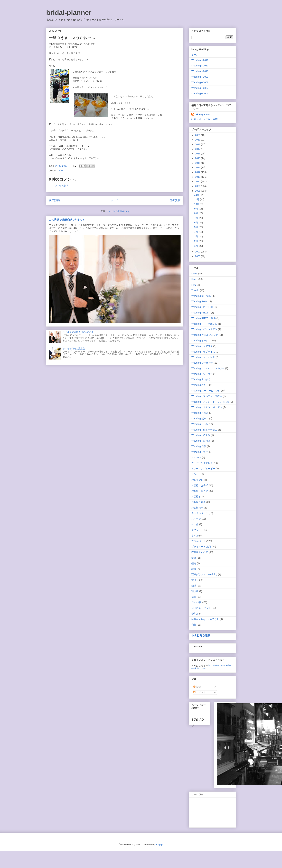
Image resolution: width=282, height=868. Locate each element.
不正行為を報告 (201, 635)
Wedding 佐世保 (201, 435)
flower (195, 279)
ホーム (115, 200)
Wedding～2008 (200, 82)
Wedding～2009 (200, 77)
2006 (198, 256)
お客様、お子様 (200, 485)
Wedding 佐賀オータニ (204, 430)
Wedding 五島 (200, 424)
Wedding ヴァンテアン (204, 329)
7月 (196, 218)
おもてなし (197, 480)
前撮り (195, 580)
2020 (198, 135)
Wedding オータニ (201, 340)
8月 (196, 213)
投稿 (197, 687)
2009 (198, 186)
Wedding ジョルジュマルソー (208, 368)
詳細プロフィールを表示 (204, 119)
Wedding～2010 (200, 71)
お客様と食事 (199, 502)
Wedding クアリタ (202, 346)
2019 (198, 140)
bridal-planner (69, 13)
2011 (198, 177)
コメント (200, 692)
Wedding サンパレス (203, 357)
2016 (198, 154)
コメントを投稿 (61, 186)
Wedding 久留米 (200, 413)
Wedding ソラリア (202, 374)
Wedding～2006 (200, 93)
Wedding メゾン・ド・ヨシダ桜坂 (210, 402)
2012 (198, 172)
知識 (194, 586)
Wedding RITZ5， (201, 313)
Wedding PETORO (202, 307)
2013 (198, 168)
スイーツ (61, 170)
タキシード (197, 530)
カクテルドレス (200, 513)
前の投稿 (175, 200)
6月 (196, 223)
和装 (194, 625)
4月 (196, 232)
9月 (196, 209)
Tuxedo (195, 290)
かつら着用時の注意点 (74, 349)
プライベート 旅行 (201, 547)
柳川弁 (195, 613)
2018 (198, 144)
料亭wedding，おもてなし (205, 619)
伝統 (194, 597)
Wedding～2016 (200, 60)
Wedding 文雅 (200, 452)
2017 (198, 149)
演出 (194, 558)
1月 (196, 246)
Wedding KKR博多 (201, 296)
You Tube (196, 458)
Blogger (160, 844)
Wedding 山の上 (201, 441)
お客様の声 (197, 508)
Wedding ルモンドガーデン (207, 407)
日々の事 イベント (201, 608)
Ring (194, 285)
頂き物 (195, 591)
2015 (198, 158)
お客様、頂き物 (200, 491)
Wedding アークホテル (204, 324)
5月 (196, 227)
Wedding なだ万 (200, 385)
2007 (198, 252)
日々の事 (196, 602)
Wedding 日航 (199, 446)
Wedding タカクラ (201, 379)
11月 (197, 199)
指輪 (194, 563)
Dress (195, 274)
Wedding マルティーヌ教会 (207, 396)
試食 (194, 569)
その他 (195, 524)
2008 (198, 191)
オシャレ (196, 474)
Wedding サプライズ (203, 352)
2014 (198, 163)
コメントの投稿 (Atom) (118, 211)
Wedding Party (199, 301)
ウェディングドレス (202, 463)
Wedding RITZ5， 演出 (204, 318)
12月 (197, 195)
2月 (196, 241)
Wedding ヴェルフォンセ (205, 335)
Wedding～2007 (200, 88)
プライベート (199, 541)
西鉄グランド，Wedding (204, 574)
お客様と (196, 496)
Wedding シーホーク (202, 363)
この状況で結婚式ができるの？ (67, 220)
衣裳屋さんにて (200, 552)
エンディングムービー (203, 469)
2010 (198, 181)
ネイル (195, 536)
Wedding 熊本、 (200, 418)
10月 (197, 204)
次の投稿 (54, 200)
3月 (196, 236)
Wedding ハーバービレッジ (206, 391)
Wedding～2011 (200, 66)
